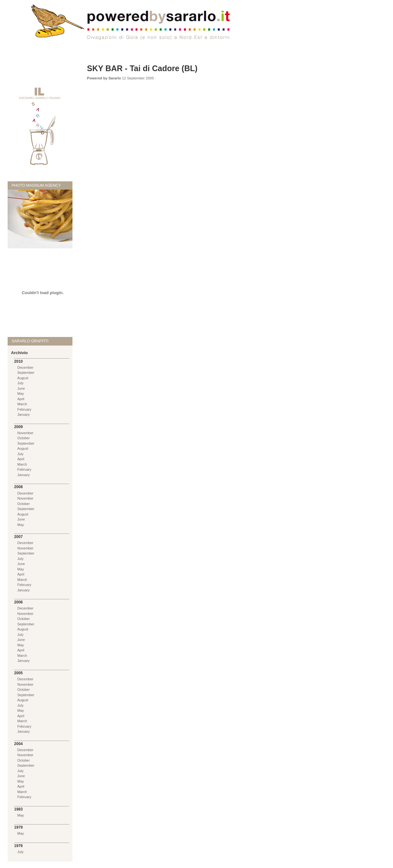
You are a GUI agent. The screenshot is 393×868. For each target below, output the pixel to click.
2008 (18, 487)
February (24, 409)
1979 (18, 827)
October (23, 438)
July (20, 383)
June (21, 388)
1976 (18, 846)
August (23, 378)
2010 (18, 361)
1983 (18, 809)
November (25, 433)
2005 (18, 673)
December (25, 367)
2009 (18, 427)
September (26, 373)
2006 (18, 602)
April (21, 399)
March (22, 404)
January (23, 414)
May (20, 394)
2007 (18, 537)
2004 (18, 744)
